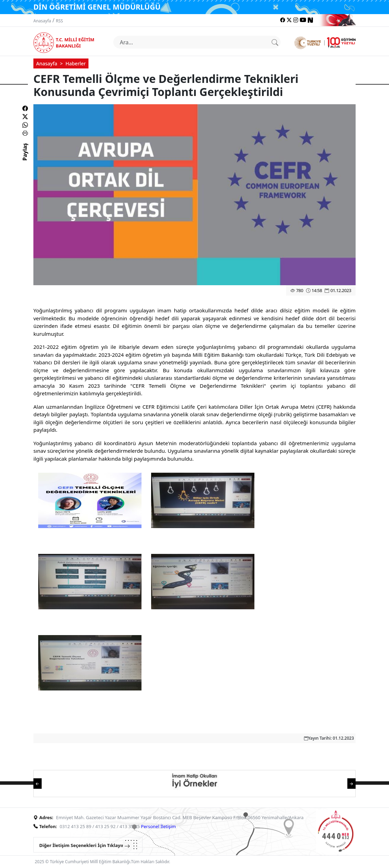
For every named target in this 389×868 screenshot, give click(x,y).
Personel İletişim (158, 826)
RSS (59, 21)
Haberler (76, 63)
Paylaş (25, 158)
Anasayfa (42, 21)
